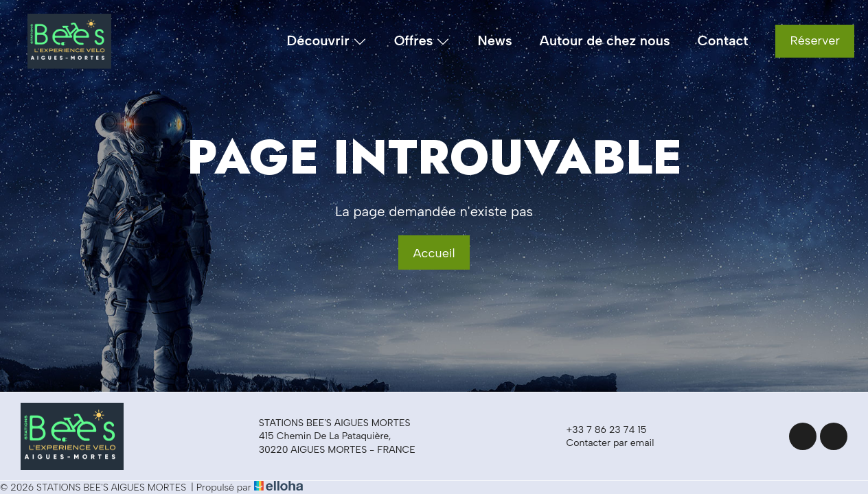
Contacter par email (602, 443)
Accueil (434, 253)
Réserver (815, 40)
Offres (422, 41)
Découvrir (327, 41)
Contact (723, 41)
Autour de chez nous (605, 41)
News (494, 41)
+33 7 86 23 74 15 (598, 430)
